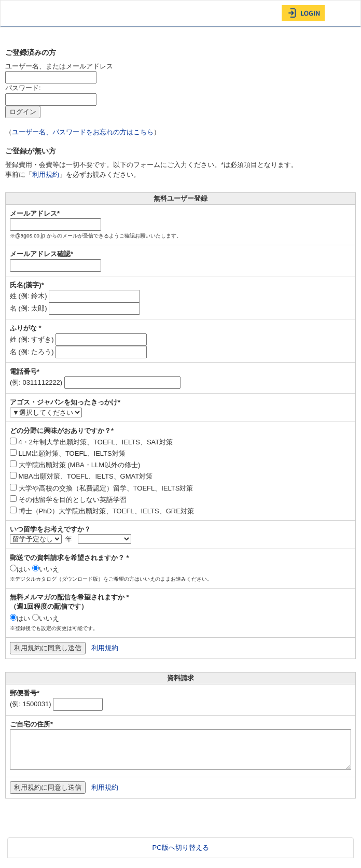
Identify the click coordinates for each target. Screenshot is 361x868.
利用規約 (46, 174)
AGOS (26, 13)
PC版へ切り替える (180, 848)
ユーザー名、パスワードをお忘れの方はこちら (83, 132)
